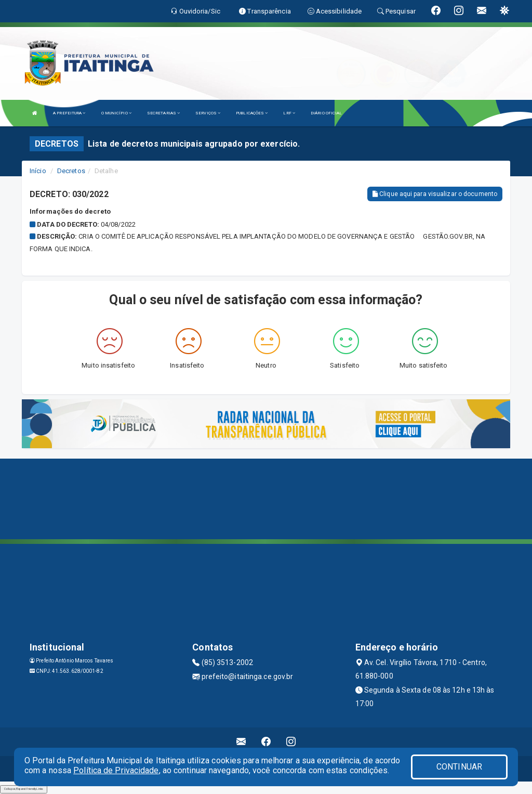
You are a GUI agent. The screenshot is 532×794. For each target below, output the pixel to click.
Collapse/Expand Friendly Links (24, 789)
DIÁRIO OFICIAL (326, 113)
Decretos (71, 171)
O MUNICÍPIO (116, 113)
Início (38, 171)
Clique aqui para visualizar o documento (435, 194)
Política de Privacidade (116, 770)
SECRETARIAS (163, 113)
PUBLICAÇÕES (252, 113)
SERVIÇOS (208, 113)
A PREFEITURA (69, 113)
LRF (289, 113)
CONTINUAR (459, 767)
